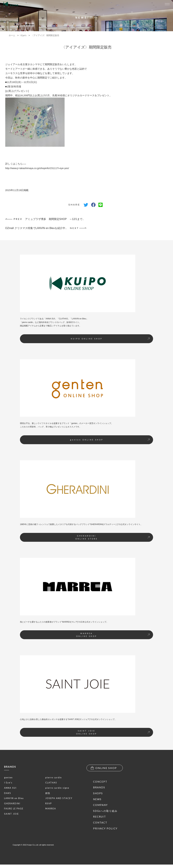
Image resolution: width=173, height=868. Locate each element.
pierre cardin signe (57, 788)
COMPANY (100, 805)
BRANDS (10, 767)
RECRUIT (100, 817)
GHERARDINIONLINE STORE (112, 537)
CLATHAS (51, 783)
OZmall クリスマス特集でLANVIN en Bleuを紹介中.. (46, 228)
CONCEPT (100, 782)
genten (8, 777)
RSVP (49, 803)
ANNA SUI (10, 788)
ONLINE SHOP (104, 768)
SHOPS (98, 793)
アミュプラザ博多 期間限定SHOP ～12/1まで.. (45, 219)
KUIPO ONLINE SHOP (110, 339)
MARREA (51, 809)
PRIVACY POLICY (105, 828)
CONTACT (100, 822)
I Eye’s (8, 783)
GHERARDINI (12, 803)
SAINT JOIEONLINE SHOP (113, 732)
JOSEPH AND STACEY (59, 798)
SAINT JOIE (11, 814)
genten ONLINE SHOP (110, 440)
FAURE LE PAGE (14, 809)
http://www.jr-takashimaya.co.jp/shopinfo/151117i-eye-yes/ (37, 168)
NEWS (97, 799)
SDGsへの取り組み (105, 811)
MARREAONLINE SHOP (113, 635)
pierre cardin (54, 777)
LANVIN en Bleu (14, 798)
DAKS (8, 793)
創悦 (48, 793)
